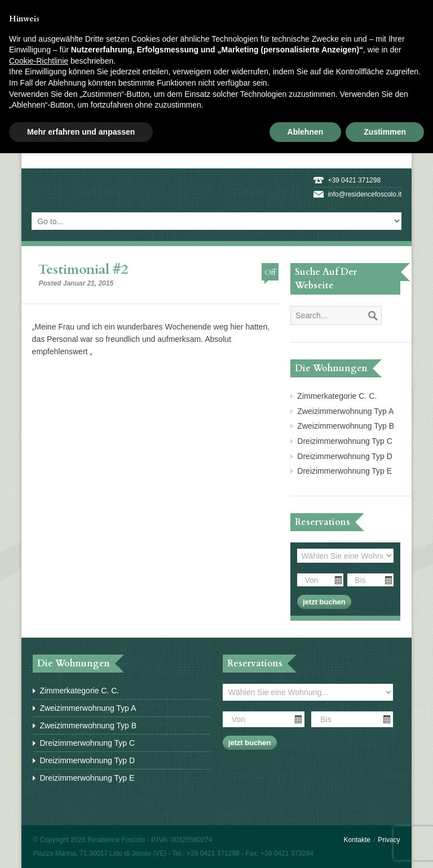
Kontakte (357, 840)
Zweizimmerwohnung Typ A (345, 411)
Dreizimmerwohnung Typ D (345, 456)
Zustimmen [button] (385, 132)
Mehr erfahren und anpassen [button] (81, 132)
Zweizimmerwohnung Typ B (346, 426)
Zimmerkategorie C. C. (337, 396)
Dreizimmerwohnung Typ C (345, 441)
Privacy (389, 840)
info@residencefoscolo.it (364, 194)
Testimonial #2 (83, 270)
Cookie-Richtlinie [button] (39, 61)
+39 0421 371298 (354, 180)
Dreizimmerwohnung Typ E (344, 471)
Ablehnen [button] (306, 132)
